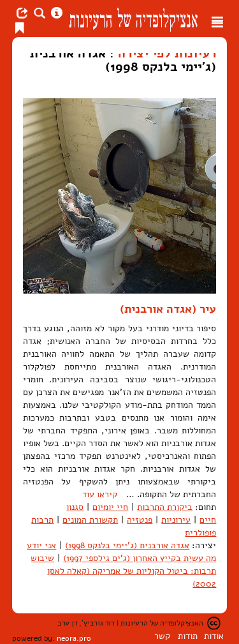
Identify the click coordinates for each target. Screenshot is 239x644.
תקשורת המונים (90, 520)
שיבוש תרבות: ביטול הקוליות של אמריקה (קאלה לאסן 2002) (123, 571)
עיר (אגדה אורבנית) (168, 309)
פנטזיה (140, 520)
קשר (162, 636)
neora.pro (74, 638)
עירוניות (176, 520)
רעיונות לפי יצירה (167, 53)
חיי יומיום (110, 507)
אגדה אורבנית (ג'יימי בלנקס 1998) (127, 545)
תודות (188, 636)
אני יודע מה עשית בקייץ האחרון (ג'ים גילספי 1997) (121, 552)
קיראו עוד (100, 494)
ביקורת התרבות (165, 507)
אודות (214, 636)
